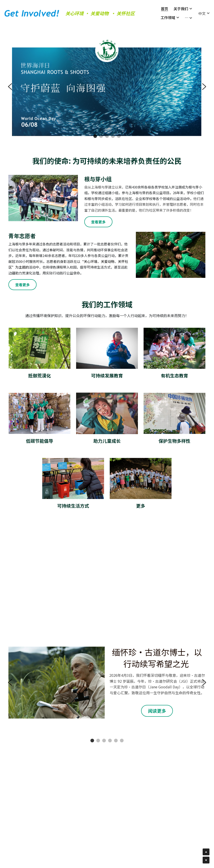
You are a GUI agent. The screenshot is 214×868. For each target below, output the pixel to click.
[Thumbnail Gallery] (40, 553)
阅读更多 (157, 707)
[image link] (32, 9)
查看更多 (98, 218)
